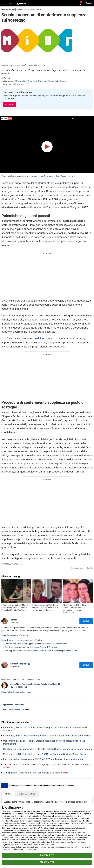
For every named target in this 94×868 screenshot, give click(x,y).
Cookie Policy (31, 849)
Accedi (89, 3)
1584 (69, 814)
